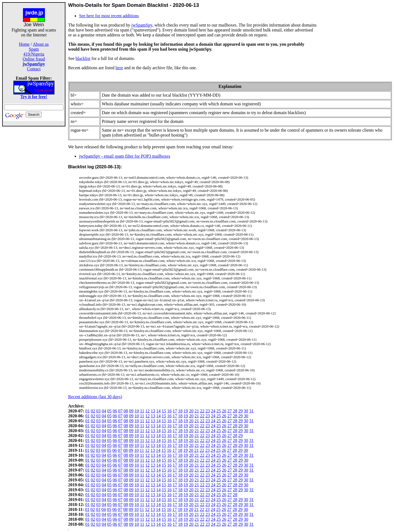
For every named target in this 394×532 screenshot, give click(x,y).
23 (208, 411)
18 (180, 411)
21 (197, 411)
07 (120, 411)
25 (219, 411)
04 (104, 411)
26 (224, 411)
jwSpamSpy (142, 25)
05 (109, 411)
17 (175, 411)
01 (88, 411)
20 (191, 411)
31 (251, 411)
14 (158, 411)
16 (169, 411)
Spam (34, 49)
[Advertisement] (34, 209)
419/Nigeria (34, 54)
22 (202, 411)
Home (24, 44)
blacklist (83, 58)
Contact (34, 69)
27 (230, 411)
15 (164, 411)
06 (115, 411)
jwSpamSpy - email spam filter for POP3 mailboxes (125, 156)
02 (93, 411)
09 (131, 411)
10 (137, 411)
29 (241, 411)
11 (142, 411)
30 (246, 411)
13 (153, 411)
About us (41, 44)
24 (213, 411)
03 (99, 411)
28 (235, 411)
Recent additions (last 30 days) (95, 397)
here (119, 68)
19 (186, 411)
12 (147, 411)
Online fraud (34, 59)
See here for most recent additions (109, 16)
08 (126, 411)
